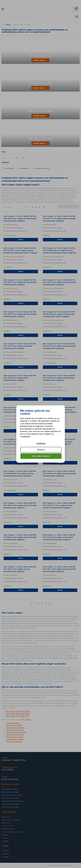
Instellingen (41, 443)
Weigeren (41, 450)
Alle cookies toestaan (41, 456)
